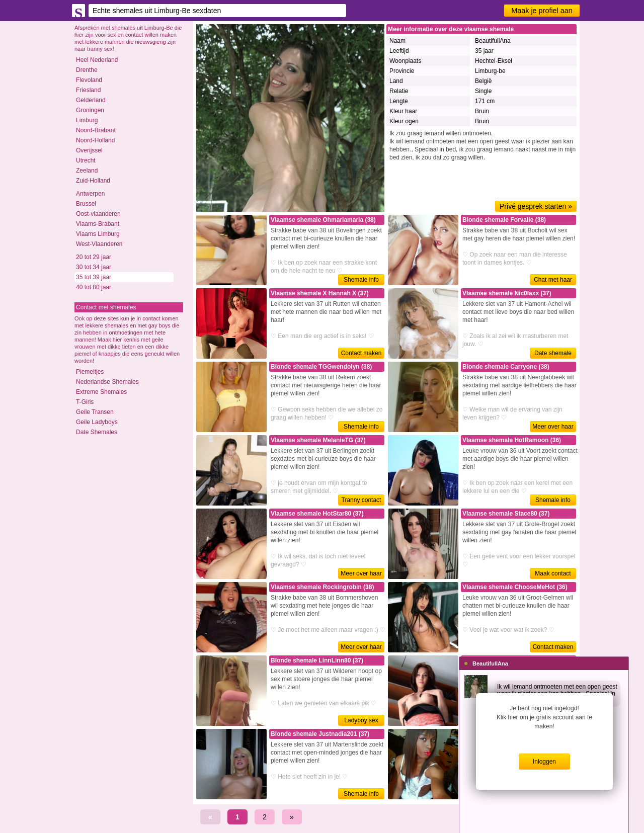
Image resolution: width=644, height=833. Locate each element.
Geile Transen (95, 412)
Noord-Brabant (96, 130)
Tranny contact (361, 500)
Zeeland (87, 171)
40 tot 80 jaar (94, 287)
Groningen (90, 110)
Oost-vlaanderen (98, 214)
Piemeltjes (90, 372)
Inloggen (544, 762)
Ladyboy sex (361, 720)
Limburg (87, 120)
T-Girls (85, 402)
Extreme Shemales (101, 392)
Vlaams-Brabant (98, 224)
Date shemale (553, 353)
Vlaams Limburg (98, 234)
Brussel (86, 204)
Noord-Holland (95, 140)
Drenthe (87, 70)
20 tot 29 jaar (94, 257)
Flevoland (89, 80)
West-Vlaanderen (99, 244)
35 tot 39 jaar (94, 277)
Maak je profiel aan (542, 11)
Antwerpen (90, 194)
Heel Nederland (97, 60)
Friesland (88, 90)
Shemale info (361, 280)
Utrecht (86, 160)
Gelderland (91, 100)
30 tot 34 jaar (94, 267)
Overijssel (89, 150)
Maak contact (553, 573)
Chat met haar (553, 280)
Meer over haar (553, 427)
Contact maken (361, 353)
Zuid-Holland (93, 181)
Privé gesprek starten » (536, 206)
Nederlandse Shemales (107, 382)
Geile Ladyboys (97, 422)
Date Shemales (97, 432)
